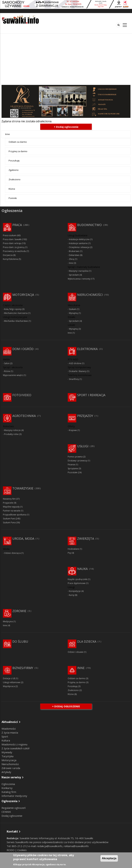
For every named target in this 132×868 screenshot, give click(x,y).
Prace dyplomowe (77, 583)
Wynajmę (73, 313)
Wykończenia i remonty (79, 279)
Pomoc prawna (75, 457)
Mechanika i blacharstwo (16, 321)
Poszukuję (14, 161)
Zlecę (72, 259)
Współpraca (9, 686)
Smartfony (74, 379)
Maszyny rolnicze (12, 430)
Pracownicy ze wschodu (14, 251)
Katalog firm (9, 792)
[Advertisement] (66, 59)
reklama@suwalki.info (76, 846)
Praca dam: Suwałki (12, 239)
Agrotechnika (24, 416)
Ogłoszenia (8, 784)
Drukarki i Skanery (78, 371)
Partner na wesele (12, 511)
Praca (17, 225)
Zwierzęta (86, 539)
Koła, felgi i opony (13, 309)
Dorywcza (8, 255)
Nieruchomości (90, 295)
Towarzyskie (23, 488)
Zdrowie (19, 611)
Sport (5, 736)
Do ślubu (20, 641)
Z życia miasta (10, 733)
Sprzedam (74, 275)
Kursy (72, 595)
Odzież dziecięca (12, 553)
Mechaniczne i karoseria (16, 313)
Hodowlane (73, 549)
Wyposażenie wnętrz (13, 375)
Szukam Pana (9, 522)
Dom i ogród (23, 349)
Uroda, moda (23, 539)
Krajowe (73, 430)
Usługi (83, 446)
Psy (69, 553)
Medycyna (8, 621)
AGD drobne (75, 363)
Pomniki (13, 198)
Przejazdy (85, 416)
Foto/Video (22, 395)
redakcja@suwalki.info (50, 846)
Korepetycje (75, 591)
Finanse (71, 465)
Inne (7, 134)
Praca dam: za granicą (14, 247)
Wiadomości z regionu (14, 744)
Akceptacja (109, 858)
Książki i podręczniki (78, 579)
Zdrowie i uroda (11, 768)
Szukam (73, 309)
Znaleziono (15, 179)
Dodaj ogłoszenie (12, 816)
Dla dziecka (87, 641)
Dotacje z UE (9, 678)
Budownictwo (89, 225)
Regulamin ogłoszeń (14, 808)
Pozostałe (73, 472)
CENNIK (6, 812)
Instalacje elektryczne (79, 239)
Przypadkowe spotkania (15, 515)
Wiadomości (9, 729)
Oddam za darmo (18, 142)
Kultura (6, 740)
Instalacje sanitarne (78, 243)
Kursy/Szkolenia (10, 259)
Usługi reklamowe (12, 682)
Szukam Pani (9, 519)
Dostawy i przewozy (77, 461)
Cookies (22, 850)
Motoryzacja (23, 295)
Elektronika (87, 349)
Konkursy (7, 788)
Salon (7, 363)
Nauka (82, 569)
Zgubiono (14, 170)
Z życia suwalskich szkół (15, 748)
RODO (11, 850)
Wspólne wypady (11, 507)
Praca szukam (10, 235)
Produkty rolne (11, 434)
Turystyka (7, 756)
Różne (12, 189)
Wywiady (7, 752)
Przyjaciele (8, 503)
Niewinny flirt (9, 499)
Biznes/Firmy (23, 668)
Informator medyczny (14, 796)
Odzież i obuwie (76, 652)
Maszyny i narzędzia (79, 271)
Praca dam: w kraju (12, 243)
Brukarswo (74, 251)
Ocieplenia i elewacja (79, 247)
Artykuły (6, 772)
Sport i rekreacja (91, 395)
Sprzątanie (73, 468)
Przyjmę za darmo (18, 151)
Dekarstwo (74, 255)
